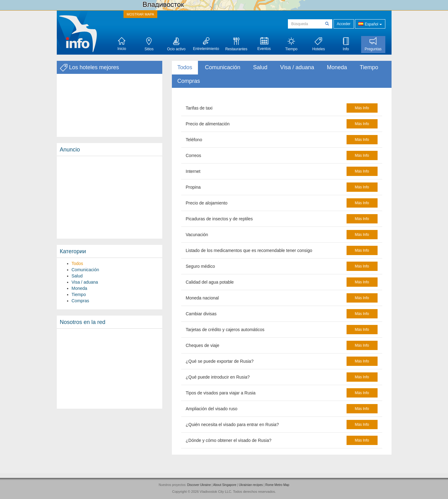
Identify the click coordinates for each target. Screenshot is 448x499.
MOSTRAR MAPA (140, 14)
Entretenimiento (206, 44)
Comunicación (85, 270)
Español (370, 24)
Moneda (80, 288)
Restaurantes (236, 44)
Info (346, 44)
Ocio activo (176, 44)
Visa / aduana (85, 282)
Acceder (344, 24)
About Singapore (225, 485)
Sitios (149, 44)
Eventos (264, 44)
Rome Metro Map (277, 485)
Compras (81, 301)
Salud (77, 276)
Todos (77, 263)
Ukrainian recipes (251, 485)
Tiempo (291, 44)
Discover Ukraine (199, 485)
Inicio (122, 44)
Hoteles (318, 44)
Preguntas (373, 44)
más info (362, 108)
